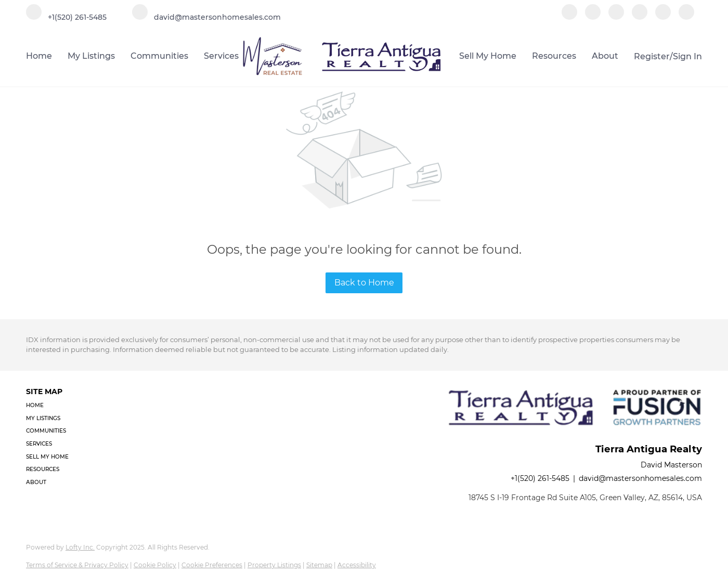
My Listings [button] (91, 56)
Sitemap (319, 565)
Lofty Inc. (80, 547)
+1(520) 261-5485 (540, 478)
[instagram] (640, 17)
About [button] (605, 56)
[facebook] (569, 17)
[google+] (686, 17)
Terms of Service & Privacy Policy (77, 565)
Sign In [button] (687, 56)
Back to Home (364, 283)
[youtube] (663, 17)
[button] (50, 406)
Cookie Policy (155, 565)
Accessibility (357, 565)
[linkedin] (593, 17)
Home (39, 56)
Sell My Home (488, 56)
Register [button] (652, 56)
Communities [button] (159, 56)
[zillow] (616, 17)
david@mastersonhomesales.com (640, 478)
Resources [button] (554, 56)
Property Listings (274, 565)
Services (221, 56)
